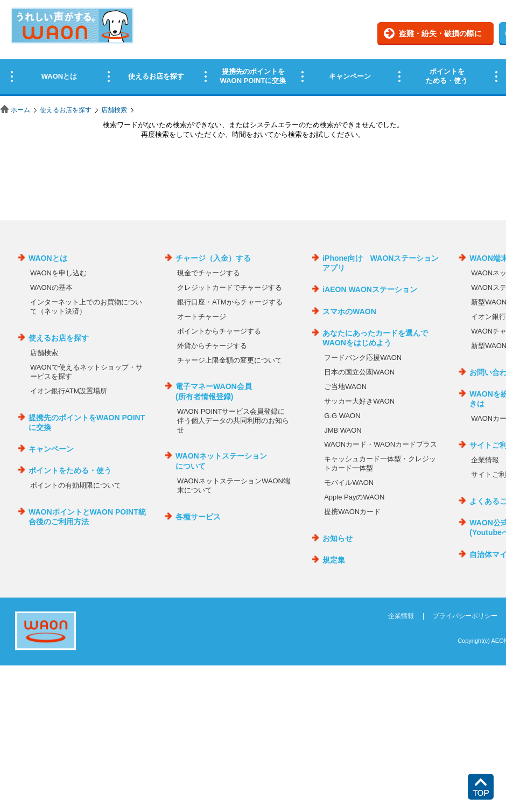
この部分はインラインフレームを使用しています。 (253, 50)
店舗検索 (114, 110)
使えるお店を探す (66, 110)
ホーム (20, 110)
